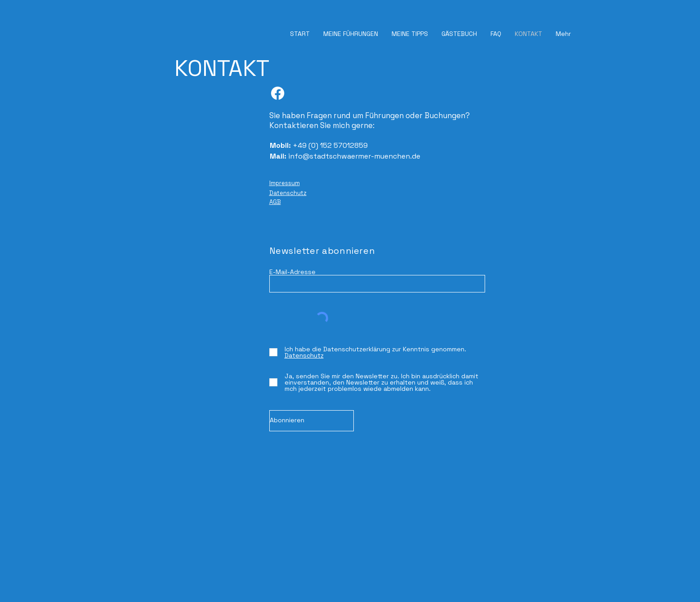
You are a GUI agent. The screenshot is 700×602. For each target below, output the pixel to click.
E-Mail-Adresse (292, 272)
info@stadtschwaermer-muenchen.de (354, 156)
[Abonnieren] (312, 421)
